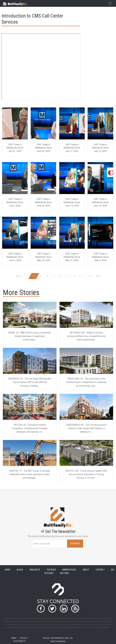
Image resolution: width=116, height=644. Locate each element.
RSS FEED (64, 573)
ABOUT (86, 570)
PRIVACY (24, 638)
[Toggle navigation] (110, 3)
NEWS (8, 570)
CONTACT (100, 570)
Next (98, 276)
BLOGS (20, 570)
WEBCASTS (35, 570)
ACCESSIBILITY (19, 641)
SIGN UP (75, 544)
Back (18, 276)
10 (89, 276)
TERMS (14, 638)
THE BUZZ (51, 570)
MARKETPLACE (69, 570)
